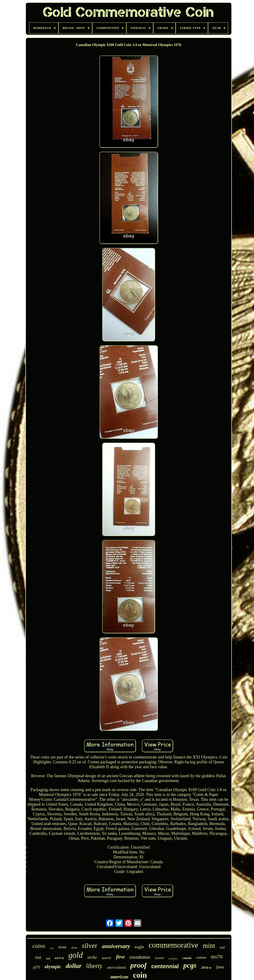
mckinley (173, 958)
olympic (53, 967)
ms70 (217, 957)
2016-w (206, 968)
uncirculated (116, 967)
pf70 (37, 967)
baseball (159, 958)
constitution (140, 957)
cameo (201, 957)
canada (187, 958)
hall (48, 958)
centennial (165, 966)
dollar (73, 966)
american (119, 977)
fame (220, 967)
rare (52, 948)
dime (62, 948)
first (120, 957)
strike (92, 957)
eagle (139, 947)
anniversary (116, 946)
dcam (74, 948)
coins (39, 946)
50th (38, 958)
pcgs (190, 965)
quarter (107, 958)
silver (90, 945)
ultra (59, 958)
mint (209, 946)
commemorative (173, 945)
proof (139, 965)
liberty (94, 966)
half (222, 948)
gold (76, 955)
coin (140, 975)
